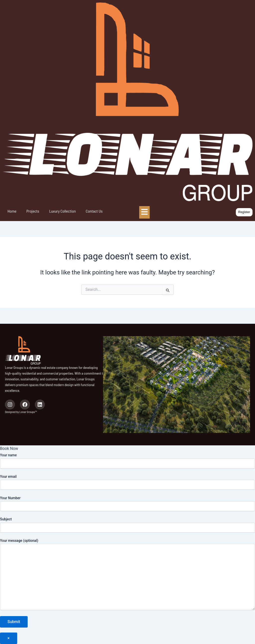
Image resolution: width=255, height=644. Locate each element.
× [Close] (9, 638)
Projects (33, 211)
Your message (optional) (127, 575)
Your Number (127, 504)
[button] (244, 212)
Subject (127, 525)
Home (12, 211)
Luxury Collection (62, 211)
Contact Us (94, 211)
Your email (127, 482)
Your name (127, 461)
